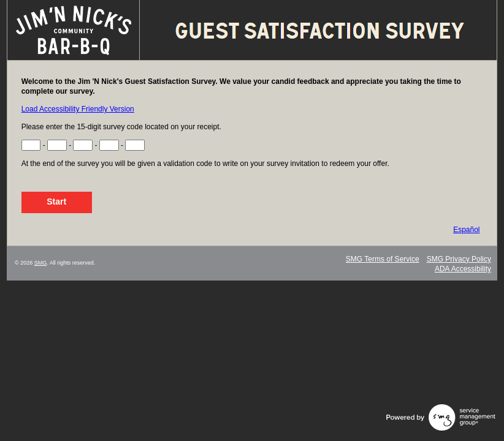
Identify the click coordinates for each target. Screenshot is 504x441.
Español (466, 230)
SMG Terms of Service (383, 259)
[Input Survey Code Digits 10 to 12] (109, 145)
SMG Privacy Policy (459, 259)
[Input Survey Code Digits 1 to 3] (31, 145)
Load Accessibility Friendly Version (78, 109)
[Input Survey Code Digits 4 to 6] (57, 145)
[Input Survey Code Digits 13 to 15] (135, 145)
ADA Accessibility (463, 269)
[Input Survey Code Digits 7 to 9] (83, 145)
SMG (41, 263)
